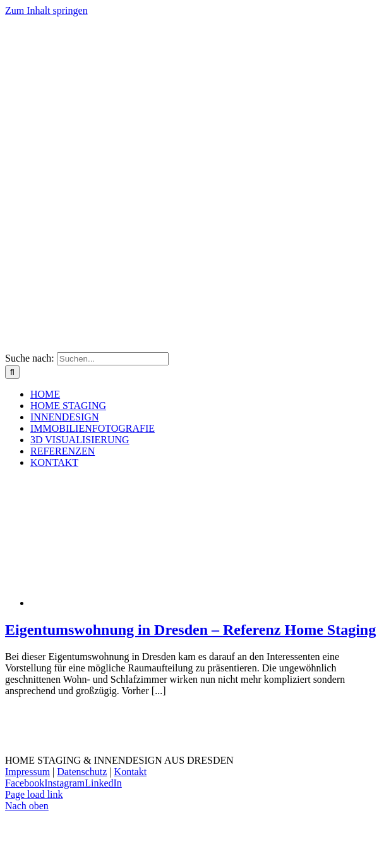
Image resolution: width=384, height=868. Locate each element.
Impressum (27, 772)
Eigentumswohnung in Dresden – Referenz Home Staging (190, 630)
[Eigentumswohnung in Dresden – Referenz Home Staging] (131, 603)
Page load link (34, 794)
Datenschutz (82, 772)
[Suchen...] (113, 359)
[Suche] (12, 372)
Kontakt (131, 772)
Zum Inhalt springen (46, 10)
